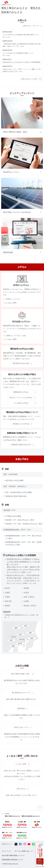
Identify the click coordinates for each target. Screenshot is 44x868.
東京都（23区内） (31, 606)
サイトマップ (6, 851)
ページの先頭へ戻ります (40, 807)
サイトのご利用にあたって (24, 851)
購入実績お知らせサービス (21, 693)
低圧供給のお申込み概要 (14, 480)
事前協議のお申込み (21, 322)
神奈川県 (8, 601)
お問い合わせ (21, 789)
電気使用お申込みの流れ (21, 363)
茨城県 (7, 593)
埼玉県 (26, 593)
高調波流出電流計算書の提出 (16, 496)
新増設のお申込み (21, 285)
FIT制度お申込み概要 (13, 516)
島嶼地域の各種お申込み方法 (21, 445)
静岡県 (7, 606)
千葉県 (7, 597)
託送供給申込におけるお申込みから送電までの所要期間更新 (21, 62)
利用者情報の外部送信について (12, 860)
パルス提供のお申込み (21, 403)
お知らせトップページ (31, 26)
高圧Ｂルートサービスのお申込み (21, 398)
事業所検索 (21, 708)
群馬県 (26, 588)
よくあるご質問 (11, 303)
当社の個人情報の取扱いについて (13, 855)
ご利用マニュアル (11, 299)
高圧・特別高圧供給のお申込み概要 (19, 492)
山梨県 (26, 601)
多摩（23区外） (30, 597)
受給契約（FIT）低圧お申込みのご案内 (20, 520)
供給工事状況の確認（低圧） (21, 674)
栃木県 (7, 588)
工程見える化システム (21, 727)
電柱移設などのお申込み (21, 424)
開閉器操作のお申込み (21, 392)
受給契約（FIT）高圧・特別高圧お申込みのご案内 (24, 524)
